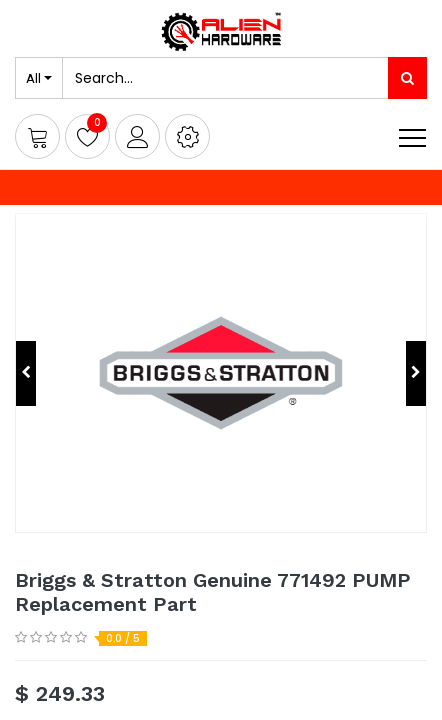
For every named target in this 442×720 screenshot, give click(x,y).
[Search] (407, 78)
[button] (187, 136)
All (33, 78)
